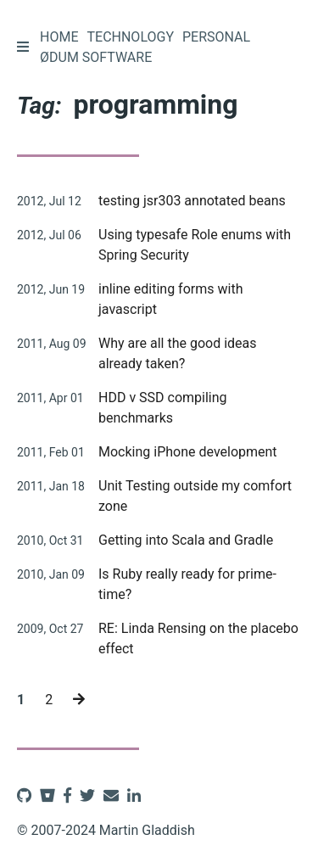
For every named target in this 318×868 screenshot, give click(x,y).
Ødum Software (96, 57)
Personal (216, 37)
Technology (130, 37)
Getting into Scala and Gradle (186, 540)
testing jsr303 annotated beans (192, 201)
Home (59, 37)
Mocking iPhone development (188, 452)
